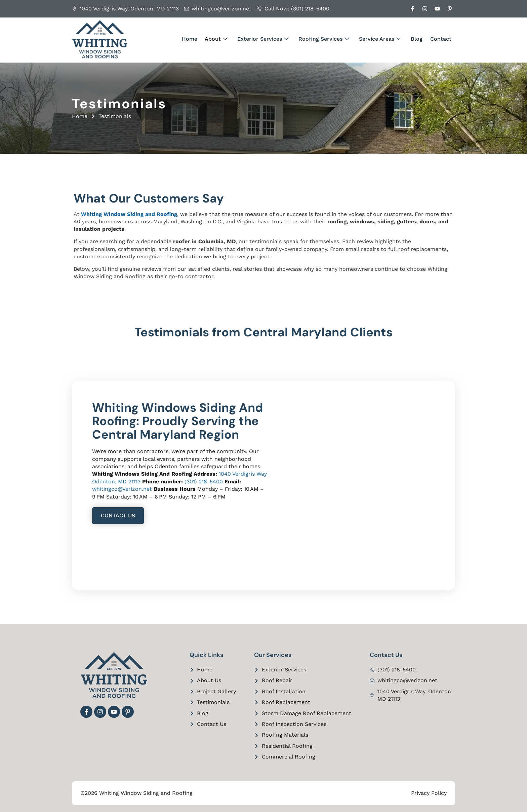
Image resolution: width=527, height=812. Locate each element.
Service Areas (382, 39)
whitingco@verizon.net (122, 489)
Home (196, 39)
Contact (441, 39)
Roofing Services (327, 39)
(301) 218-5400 (204, 482)
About (221, 39)
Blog (418, 39)
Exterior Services (267, 39)
